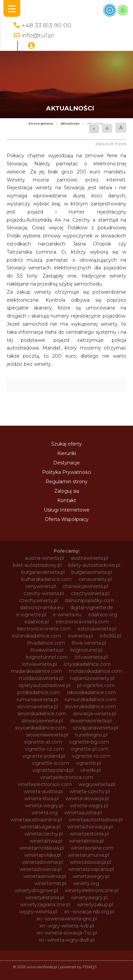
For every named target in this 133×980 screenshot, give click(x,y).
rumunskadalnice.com (91, 699)
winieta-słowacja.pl (87, 798)
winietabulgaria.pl (40, 827)
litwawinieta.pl (47, 650)
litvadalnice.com (46, 643)
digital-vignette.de (92, 608)
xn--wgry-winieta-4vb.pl (67, 926)
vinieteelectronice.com (45, 784)
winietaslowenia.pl (41, 869)
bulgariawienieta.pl (43, 572)
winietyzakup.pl (95, 905)
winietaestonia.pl (89, 834)
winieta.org (45, 813)
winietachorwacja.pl (90, 827)
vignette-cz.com (44, 749)
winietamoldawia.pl (42, 848)
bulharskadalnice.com (46, 579)
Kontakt (67, 500)
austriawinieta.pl (89, 558)
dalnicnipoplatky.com (89, 600)
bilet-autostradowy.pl (37, 565)
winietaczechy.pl (44, 834)
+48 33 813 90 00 (46, 25)
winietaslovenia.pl (43, 862)
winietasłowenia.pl (45, 876)
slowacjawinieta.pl (42, 721)
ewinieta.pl (80, 636)
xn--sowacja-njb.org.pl (89, 912)
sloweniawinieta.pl (91, 721)
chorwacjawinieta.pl (85, 586)
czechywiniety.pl (39, 600)
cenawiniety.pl (95, 579)
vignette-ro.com (91, 756)
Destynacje (66, 463)
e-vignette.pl (31, 615)
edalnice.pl (37, 622)
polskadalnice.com (39, 692)
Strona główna (41, 124)
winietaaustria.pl (83, 813)
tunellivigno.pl (91, 735)
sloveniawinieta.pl (38, 707)
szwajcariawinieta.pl (95, 728)
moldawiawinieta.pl (41, 678)
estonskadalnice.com (37, 636)
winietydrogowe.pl (36, 890)
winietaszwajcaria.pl (91, 869)
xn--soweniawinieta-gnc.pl (67, 919)
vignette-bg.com (89, 742)
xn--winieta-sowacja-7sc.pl (67, 933)
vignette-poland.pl (44, 756)
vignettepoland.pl (53, 770)
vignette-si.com (51, 763)
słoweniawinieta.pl (47, 735)
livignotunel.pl (86, 650)
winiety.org (86, 883)
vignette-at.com (43, 742)
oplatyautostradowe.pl (44, 685)
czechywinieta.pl (90, 593)
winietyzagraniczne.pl (45, 905)
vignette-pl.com (90, 749)
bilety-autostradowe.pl (94, 565)
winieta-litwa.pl (41, 798)
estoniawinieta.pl (97, 629)
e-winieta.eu (67, 615)
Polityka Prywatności (67, 472)
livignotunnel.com (47, 657)
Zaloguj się (67, 491)
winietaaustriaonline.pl (36, 820)
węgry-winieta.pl (38, 912)
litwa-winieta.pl (89, 643)
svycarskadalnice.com (41, 728)
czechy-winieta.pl (44, 593)
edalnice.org (103, 615)
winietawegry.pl (91, 876)
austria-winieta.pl (44, 558)
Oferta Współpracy (67, 519)
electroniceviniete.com (44, 629)
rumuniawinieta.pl (37, 699)
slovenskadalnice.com (90, 707)
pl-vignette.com (96, 685)
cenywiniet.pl (41, 586)
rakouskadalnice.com (91, 692)
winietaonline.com (92, 848)
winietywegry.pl (89, 897)
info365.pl (110, 636)
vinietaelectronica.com (67, 777)
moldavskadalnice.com (95, 671)
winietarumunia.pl (88, 855)
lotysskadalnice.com (87, 664)
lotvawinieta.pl (91, 657)
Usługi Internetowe (67, 510)
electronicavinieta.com (82, 622)
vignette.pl (88, 763)
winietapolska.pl (43, 855)
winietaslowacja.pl (90, 862)
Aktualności (70, 124)
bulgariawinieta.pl (92, 572)
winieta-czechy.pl (90, 791)
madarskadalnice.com (36, 671)
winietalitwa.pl (46, 841)
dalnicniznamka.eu (42, 608)
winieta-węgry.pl (89, 806)
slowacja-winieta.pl (95, 714)
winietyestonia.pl (45, 897)
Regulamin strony (66, 482)
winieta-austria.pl (43, 791)
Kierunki (67, 453)
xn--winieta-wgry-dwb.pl (67, 940)
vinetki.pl (90, 770)
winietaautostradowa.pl (96, 820)
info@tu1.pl (38, 35)
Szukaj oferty (66, 444)
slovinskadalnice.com (42, 714)
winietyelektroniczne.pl (92, 890)
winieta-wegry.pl (44, 806)
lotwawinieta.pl (40, 664)
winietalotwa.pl (86, 841)
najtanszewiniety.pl (92, 678)
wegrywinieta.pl (97, 784)
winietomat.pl (50, 883)
